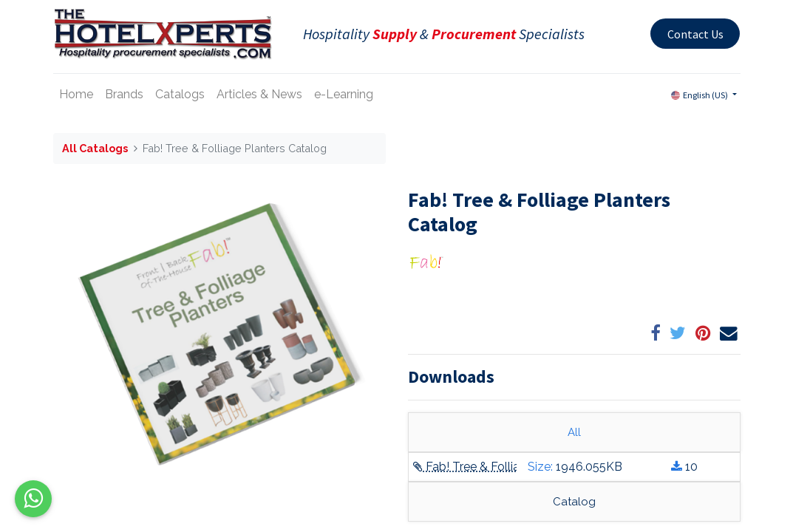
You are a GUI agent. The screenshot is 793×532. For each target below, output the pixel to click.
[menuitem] (76, 95)
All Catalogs (95, 148)
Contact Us (695, 34)
